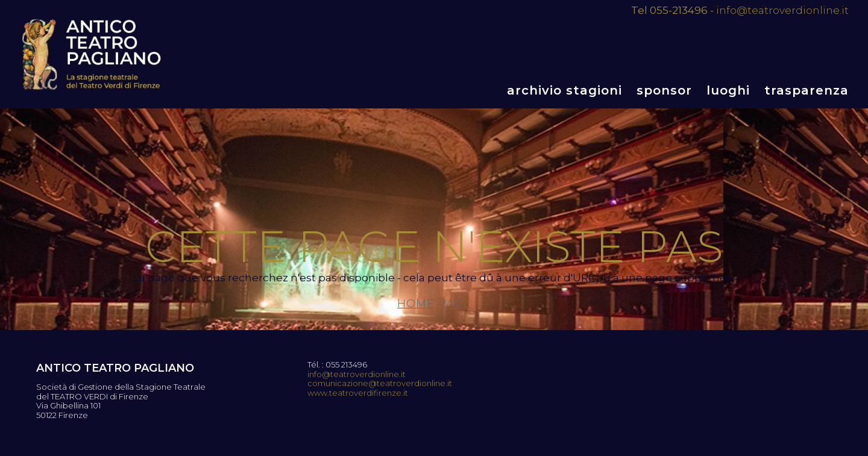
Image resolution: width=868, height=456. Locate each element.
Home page (434, 304)
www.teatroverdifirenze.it (358, 393)
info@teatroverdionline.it (782, 10)
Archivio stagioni (565, 90)
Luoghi (728, 90)
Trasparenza (807, 90)
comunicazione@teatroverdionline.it (380, 383)
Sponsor (664, 90)
